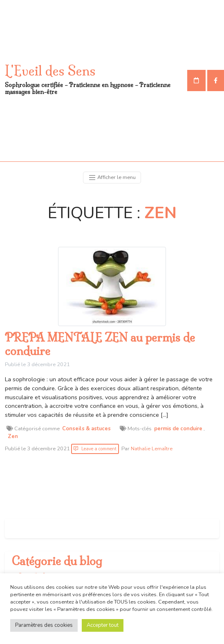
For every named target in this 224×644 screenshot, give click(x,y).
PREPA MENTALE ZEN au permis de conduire (100, 344)
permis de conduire (178, 429)
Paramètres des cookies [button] (44, 625)
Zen (13, 436)
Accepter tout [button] (103, 625)
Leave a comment (99, 449)
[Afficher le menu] (112, 178)
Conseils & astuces (86, 429)
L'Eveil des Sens (50, 71)
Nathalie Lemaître (152, 449)
